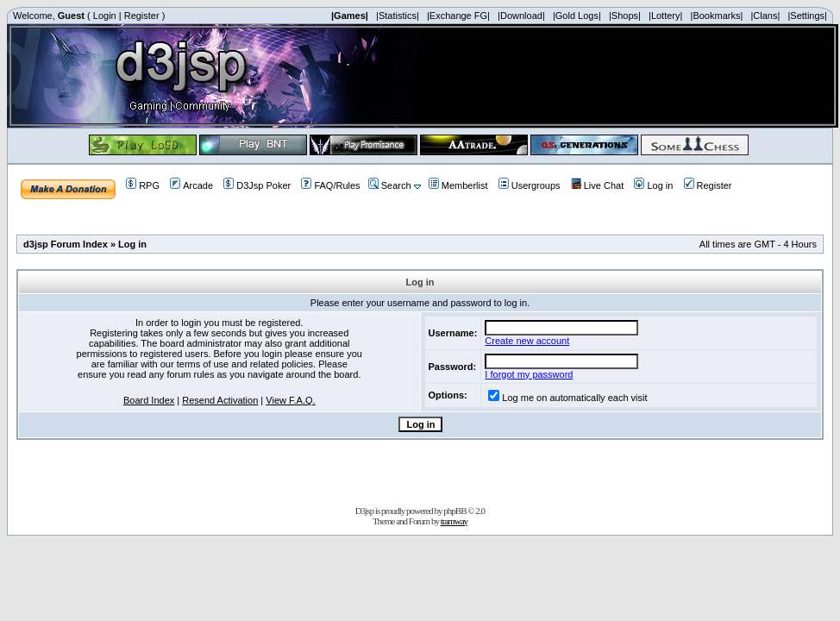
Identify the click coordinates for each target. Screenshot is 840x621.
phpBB (454, 511)
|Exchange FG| (458, 16)
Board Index (149, 400)
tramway (454, 521)
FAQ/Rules (330, 185)
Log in (653, 185)
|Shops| (625, 16)
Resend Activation (220, 400)
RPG (143, 185)
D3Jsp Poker (257, 185)
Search (390, 185)
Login (105, 16)
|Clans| (765, 16)
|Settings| (807, 16)
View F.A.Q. (290, 400)
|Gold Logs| (577, 16)
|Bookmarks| (717, 16)
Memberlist (458, 185)
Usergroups (530, 185)
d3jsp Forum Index (66, 244)
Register (142, 16)
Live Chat (597, 185)
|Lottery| (665, 16)
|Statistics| (398, 16)
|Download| (521, 16)
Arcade (191, 185)
